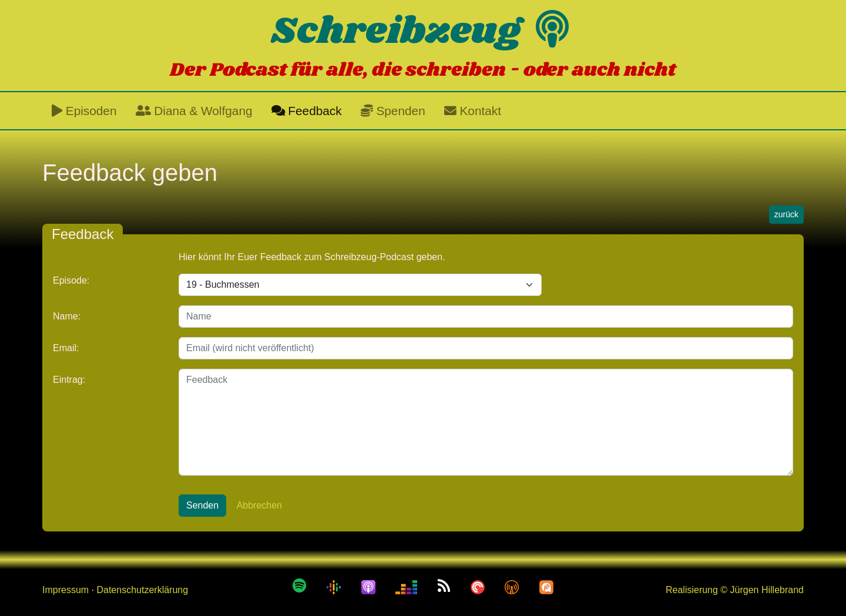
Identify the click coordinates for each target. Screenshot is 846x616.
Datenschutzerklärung (142, 590)
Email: (66, 348)
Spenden (393, 111)
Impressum (66, 590)
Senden (202, 505)
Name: (67, 316)
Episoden (84, 111)
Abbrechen (259, 505)
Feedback (307, 111)
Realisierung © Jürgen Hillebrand (735, 590)
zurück (786, 214)
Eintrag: (69, 380)
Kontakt (473, 111)
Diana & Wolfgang (194, 111)
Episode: (71, 280)
